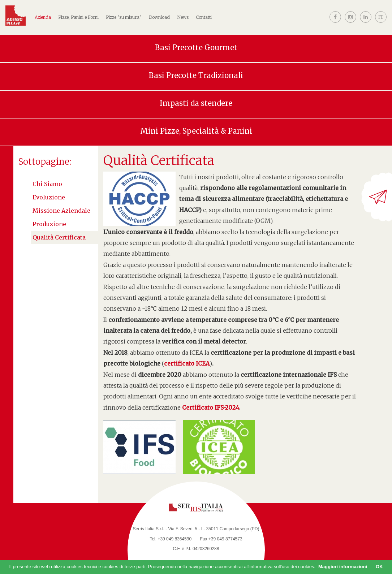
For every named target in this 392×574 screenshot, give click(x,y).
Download (159, 17)
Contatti (204, 17)
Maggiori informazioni (343, 567)
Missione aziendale (61, 211)
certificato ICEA (187, 363)
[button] (381, 23)
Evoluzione (49, 197)
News (183, 17)
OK (379, 567)
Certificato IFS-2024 (211, 407)
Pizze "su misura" (124, 17)
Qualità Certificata (59, 237)
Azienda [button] (43, 17)
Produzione (49, 224)
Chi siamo (47, 184)
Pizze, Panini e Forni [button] (78, 17)
